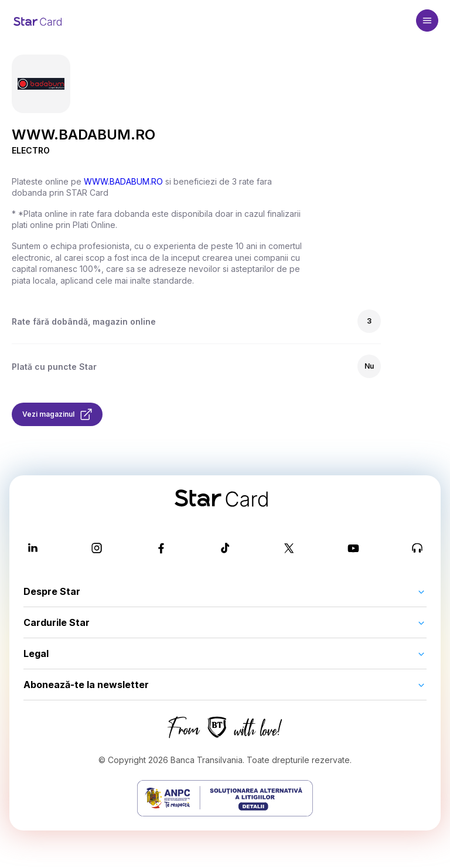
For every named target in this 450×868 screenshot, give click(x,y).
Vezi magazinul (57, 414)
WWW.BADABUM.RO (123, 181)
